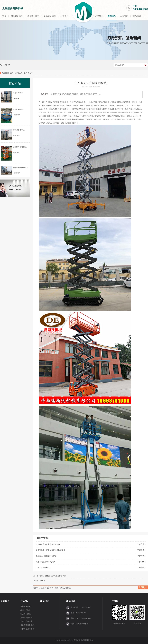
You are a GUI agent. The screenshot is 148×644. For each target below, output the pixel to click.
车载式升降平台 (26, 621)
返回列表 (143, 587)
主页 (12, 73)
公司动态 (28, 73)
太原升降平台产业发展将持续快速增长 (50, 550)
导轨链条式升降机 (27, 625)
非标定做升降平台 (27, 629)
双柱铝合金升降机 (20, 147)
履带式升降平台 (19, 130)
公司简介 (65, 16)
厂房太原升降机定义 (44, 568)
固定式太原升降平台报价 (45, 562)
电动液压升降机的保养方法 (46, 556)
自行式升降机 (17, 16)
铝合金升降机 (50, 16)
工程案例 (124, 16)
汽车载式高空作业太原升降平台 (48, 544)
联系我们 (137, 16)
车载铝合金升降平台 (20, 168)
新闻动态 (112, 16)
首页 (4, 16)
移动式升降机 (33, 16)
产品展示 (99, 16)
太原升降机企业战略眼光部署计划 (53, 576)
